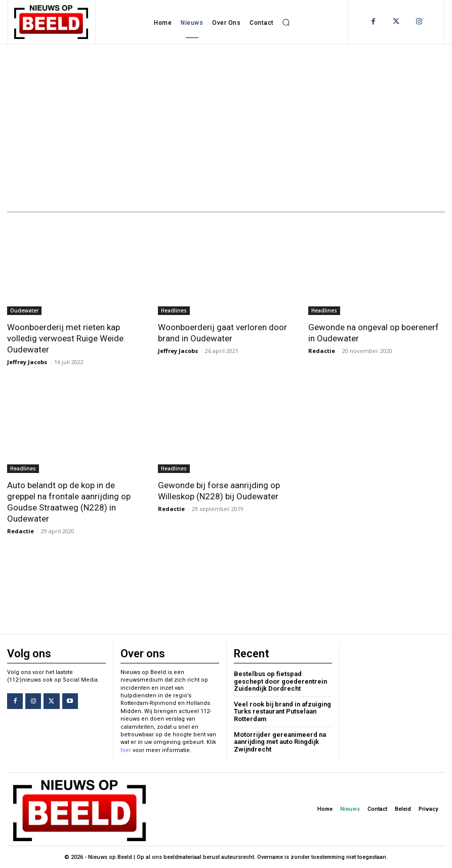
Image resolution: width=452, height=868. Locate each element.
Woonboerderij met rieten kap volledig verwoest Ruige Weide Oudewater (65, 338)
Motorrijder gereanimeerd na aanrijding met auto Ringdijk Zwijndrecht (280, 742)
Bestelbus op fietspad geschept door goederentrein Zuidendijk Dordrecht (280, 681)
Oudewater (24, 310)
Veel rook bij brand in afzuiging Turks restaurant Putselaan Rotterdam (282, 712)
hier (126, 750)
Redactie (322, 351)
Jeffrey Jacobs (27, 362)
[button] (286, 22)
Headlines (174, 310)
